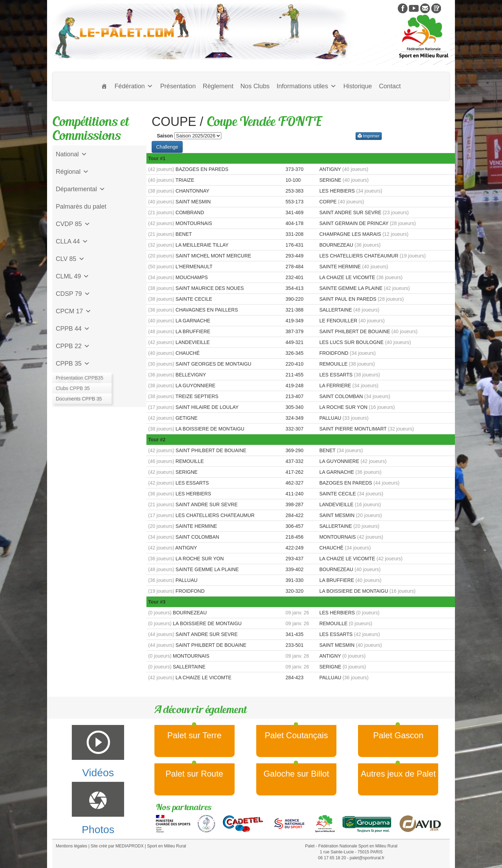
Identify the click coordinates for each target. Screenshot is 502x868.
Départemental (81, 189)
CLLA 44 (72, 241)
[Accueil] (104, 86)
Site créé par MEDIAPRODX (117, 846)
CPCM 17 (74, 311)
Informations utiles (306, 86)
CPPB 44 (73, 329)
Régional (72, 172)
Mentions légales (71, 846)
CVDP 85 (73, 224)
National (71, 154)
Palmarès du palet (81, 207)
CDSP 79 (73, 294)
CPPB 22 (73, 346)
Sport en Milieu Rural (167, 846)
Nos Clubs (255, 86)
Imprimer (369, 136)
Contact (390, 86)
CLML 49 (73, 276)
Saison (165, 136)
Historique (358, 86)
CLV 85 (70, 259)
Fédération (134, 86)
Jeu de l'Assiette (79, 381)
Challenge (167, 147)
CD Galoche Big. (79, 398)
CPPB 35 (73, 364)
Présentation (178, 86)
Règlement (218, 86)
